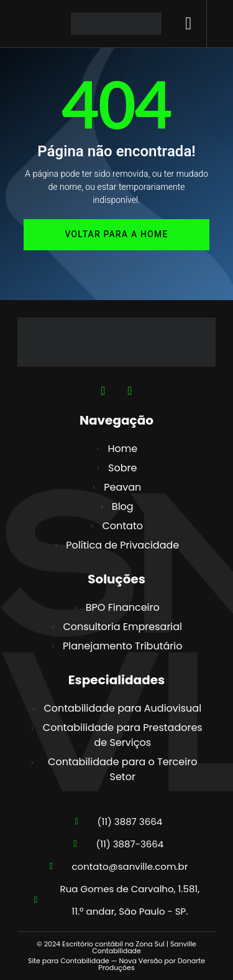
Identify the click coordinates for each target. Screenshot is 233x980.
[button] (188, 24)
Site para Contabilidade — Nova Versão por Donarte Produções (116, 964)
